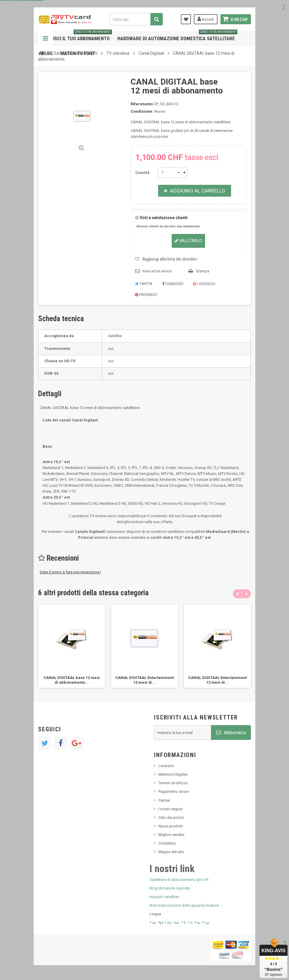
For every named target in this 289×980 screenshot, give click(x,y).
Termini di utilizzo (173, 783)
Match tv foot (78, 53)
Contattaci (167, 843)
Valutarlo (188, 241)
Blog (47, 53)
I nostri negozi (171, 809)
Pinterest (146, 295)
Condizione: (142, 111)
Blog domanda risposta (170, 888)
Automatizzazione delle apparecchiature (184, 905)
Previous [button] (237, 594)
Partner (164, 800)
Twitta (144, 284)
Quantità (142, 173)
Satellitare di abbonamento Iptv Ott (179, 880)
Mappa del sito (171, 852)
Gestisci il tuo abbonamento (77, 36)
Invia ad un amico (157, 271)
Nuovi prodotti (171, 826)
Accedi (206, 19)
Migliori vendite (171, 835)
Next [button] (246, 594)
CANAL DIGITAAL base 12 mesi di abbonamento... (72, 680)
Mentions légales (173, 774)
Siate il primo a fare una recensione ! (70, 572)
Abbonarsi (231, 732)
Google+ (204, 284)
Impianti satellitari (164, 897)
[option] (72, 646)
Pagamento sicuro (174, 791)
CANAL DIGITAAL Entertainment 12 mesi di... (144, 680)
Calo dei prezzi (171, 818)
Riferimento (142, 104)
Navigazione (46, 38)
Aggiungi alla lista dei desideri (170, 259)
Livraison (166, 766)
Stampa (203, 271)
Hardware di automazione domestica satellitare (177, 36)
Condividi (173, 284)
